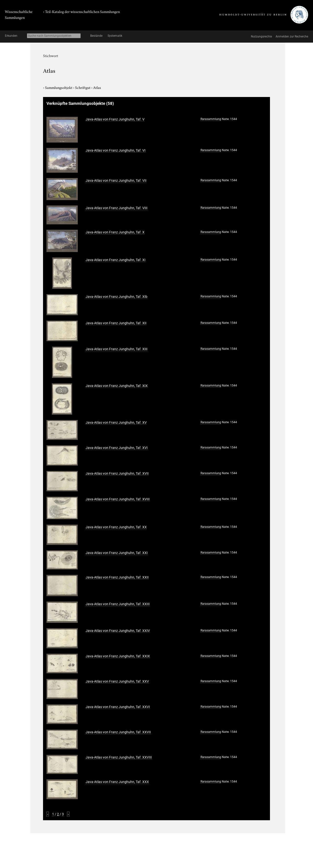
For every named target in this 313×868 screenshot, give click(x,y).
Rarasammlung (211, 119)
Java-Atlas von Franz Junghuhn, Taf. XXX (117, 782)
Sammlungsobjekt (59, 87)
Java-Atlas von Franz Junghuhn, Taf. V (115, 119)
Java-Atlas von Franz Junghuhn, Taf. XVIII (118, 499)
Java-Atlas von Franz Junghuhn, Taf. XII (116, 323)
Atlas (97, 87)
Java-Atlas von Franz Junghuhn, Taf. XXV (117, 681)
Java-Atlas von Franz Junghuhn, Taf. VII (116, 181)
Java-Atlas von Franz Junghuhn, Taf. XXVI (118, 707)
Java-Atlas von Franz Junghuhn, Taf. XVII (117, 473)
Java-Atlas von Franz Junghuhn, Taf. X (115, 232)
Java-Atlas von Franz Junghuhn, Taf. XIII (117, 349)
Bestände (96, 36)
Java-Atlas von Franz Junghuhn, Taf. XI (116, 260)
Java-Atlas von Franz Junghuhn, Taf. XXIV (118, 631)
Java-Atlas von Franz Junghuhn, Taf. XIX (117, 386)
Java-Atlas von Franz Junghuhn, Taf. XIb (117, 297)
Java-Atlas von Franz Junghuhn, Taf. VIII (117, 208)
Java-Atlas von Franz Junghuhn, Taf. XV (116, 422)
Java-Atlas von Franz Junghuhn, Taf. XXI (117, 553)
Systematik (115, 36)
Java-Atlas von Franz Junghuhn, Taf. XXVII (118, 732)
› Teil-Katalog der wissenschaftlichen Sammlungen (81, 11)
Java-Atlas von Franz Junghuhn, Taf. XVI (117, 448)
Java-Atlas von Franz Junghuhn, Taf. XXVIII (119, 757)
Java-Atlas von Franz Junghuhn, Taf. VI (116, 150)
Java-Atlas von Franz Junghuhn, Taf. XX (116, 527)
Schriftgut (83, 87)
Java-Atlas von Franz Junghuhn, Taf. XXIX (118, 656)
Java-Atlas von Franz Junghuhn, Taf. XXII (117, 577)
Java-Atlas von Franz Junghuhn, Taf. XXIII (118, 604)
